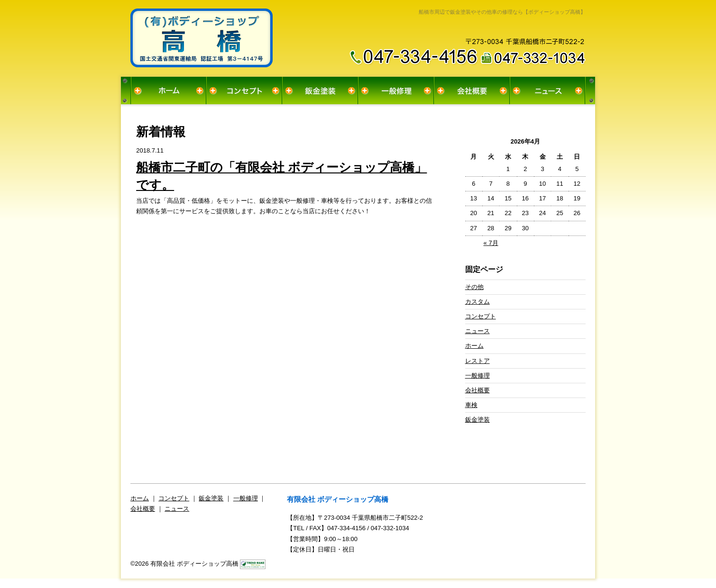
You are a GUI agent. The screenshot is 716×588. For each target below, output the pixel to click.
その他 (474, 287)
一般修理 (396, 90)
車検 (471, 405)
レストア (477, 361)
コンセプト (244, 90)
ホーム (168, 90)
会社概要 (472, 90)
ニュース (548, 90)
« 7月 (491, 243)
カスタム (477, 302)
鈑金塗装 (320, 90)
